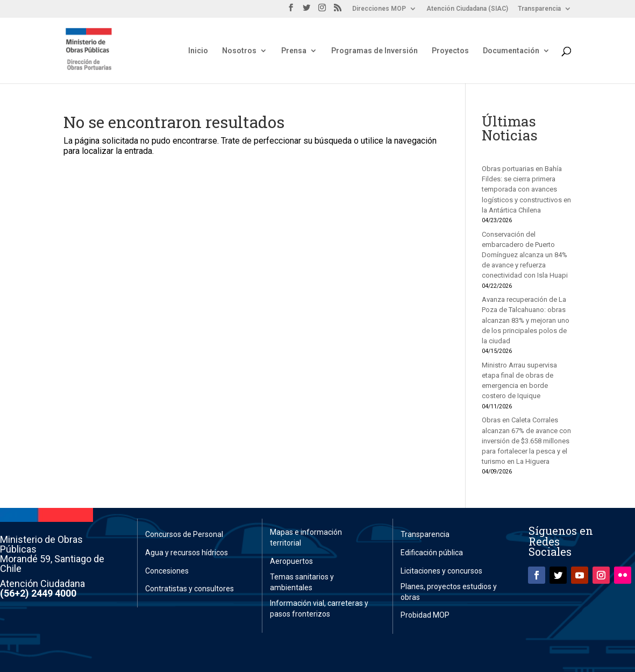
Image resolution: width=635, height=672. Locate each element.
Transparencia (539, 9)
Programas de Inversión (374, 51)
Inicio (198, 51)
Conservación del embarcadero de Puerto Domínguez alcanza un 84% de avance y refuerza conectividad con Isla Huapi (525, 255)
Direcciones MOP (379, 9)
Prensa (294, 51)
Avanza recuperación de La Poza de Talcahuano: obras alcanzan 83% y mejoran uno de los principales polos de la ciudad (526, 320)
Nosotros (239, 51)
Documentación (511, 51)
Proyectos (450, 51)
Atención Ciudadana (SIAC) (467, 9)
